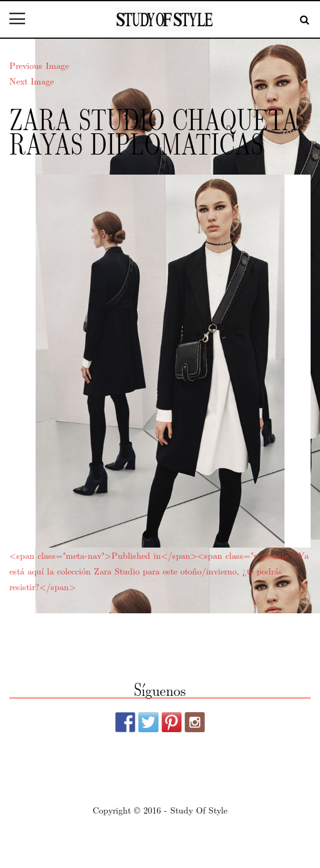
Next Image (32, 81)
